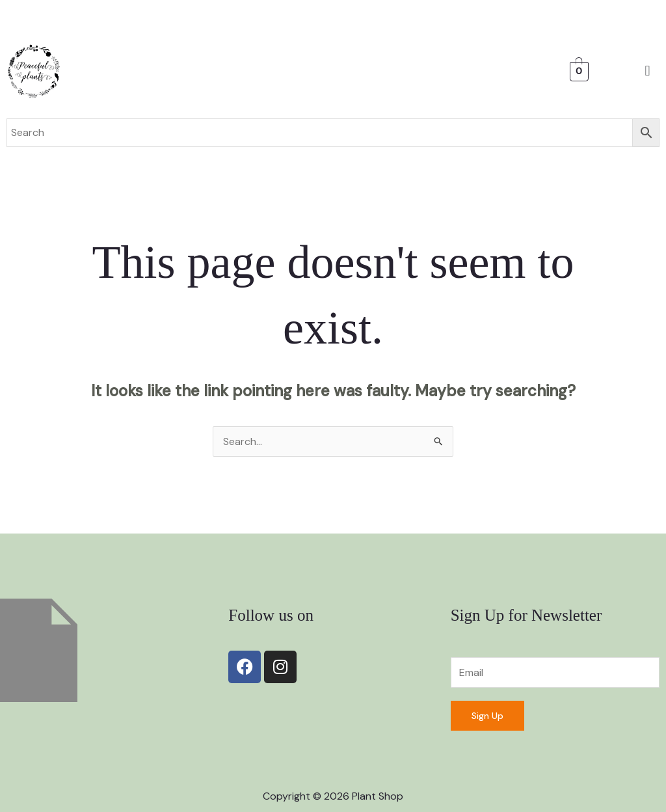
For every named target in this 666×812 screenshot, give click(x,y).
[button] (647, 71)
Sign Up (487, 716)
